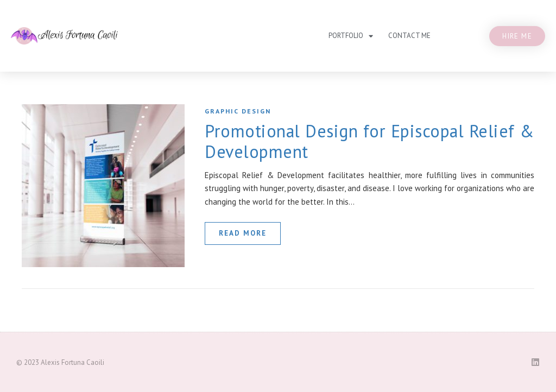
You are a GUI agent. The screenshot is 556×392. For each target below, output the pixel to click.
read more (243, 233)
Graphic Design (238, 111)
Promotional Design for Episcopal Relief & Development (369, 141)
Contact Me (409, 36)
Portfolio (351, 36)
